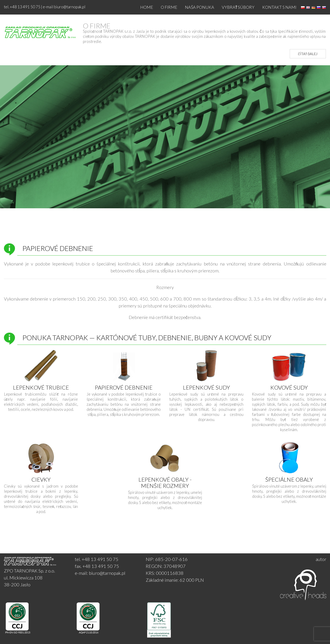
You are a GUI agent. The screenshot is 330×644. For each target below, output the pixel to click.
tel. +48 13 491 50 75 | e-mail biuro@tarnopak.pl (45, 7)
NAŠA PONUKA (200, 7)
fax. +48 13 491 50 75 (97, 566)
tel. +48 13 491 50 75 (97, 559)
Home (147, 7)
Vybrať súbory (238, 7)
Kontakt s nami (279, 7)
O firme (169, 7)
